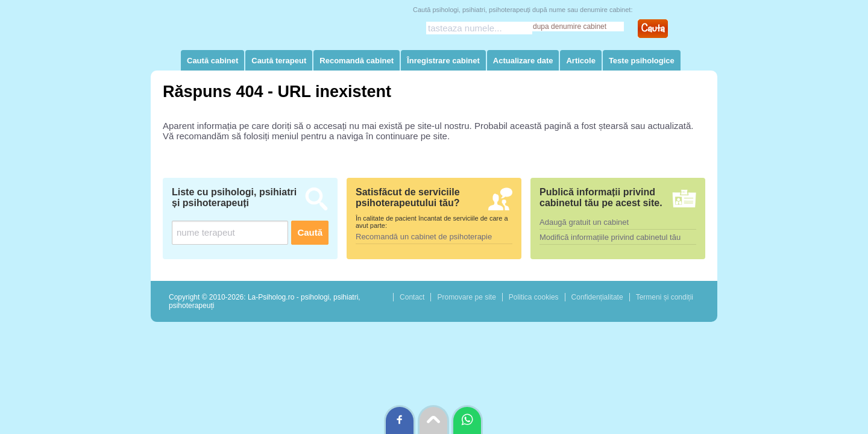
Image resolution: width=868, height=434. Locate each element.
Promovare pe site (466, 297)
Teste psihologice (642, 61)
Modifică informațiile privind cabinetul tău (610, 237)
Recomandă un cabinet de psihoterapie (424, 237)
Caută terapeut (279, 61)
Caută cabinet (212, 61)
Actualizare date (523, 61)
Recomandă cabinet (357, 61)
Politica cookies (534, 297)
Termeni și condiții (665, 297)
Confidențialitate (597, 297)
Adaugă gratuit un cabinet (584, 222)
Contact (412, 297)
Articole (580, 61)
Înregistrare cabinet (443, 61)
